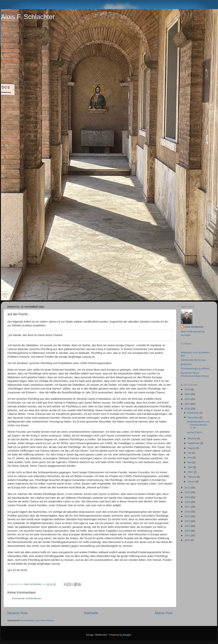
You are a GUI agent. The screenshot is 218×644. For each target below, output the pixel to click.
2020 (188, 492)
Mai (190, 462)
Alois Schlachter (194, 327)
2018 (188, 502)
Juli (190, 453)
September (194, 443)
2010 (188, 540)
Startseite (91, 613)
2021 (188, 488)
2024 (188, 399)
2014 (188, 521)
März (191, 472)
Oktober (192, 438)
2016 (188, 512)
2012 (188, 531)
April (190, 467)
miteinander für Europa (193, 360)
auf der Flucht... (195, 432)
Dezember (193, 413)
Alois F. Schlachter (28, 17)
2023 (188, 404)
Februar (192, 477)
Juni (190, 458)
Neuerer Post (17, 613)
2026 (188, 389)
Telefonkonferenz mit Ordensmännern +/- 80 (198, 425)
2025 (188, 394)
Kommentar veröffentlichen (27, 598)
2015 (188, 516)
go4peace (186, 364)
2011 (188, 535)
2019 (188, 497)
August (192, 448)
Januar (192, 482)
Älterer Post (164, 613)
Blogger (127, 635)
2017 (188, 507)
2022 (188, 409)
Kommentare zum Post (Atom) (37, 620)
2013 (188, 526)
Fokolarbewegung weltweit (195, 369)
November (193, 417)
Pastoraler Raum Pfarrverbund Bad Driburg (195, 374)
